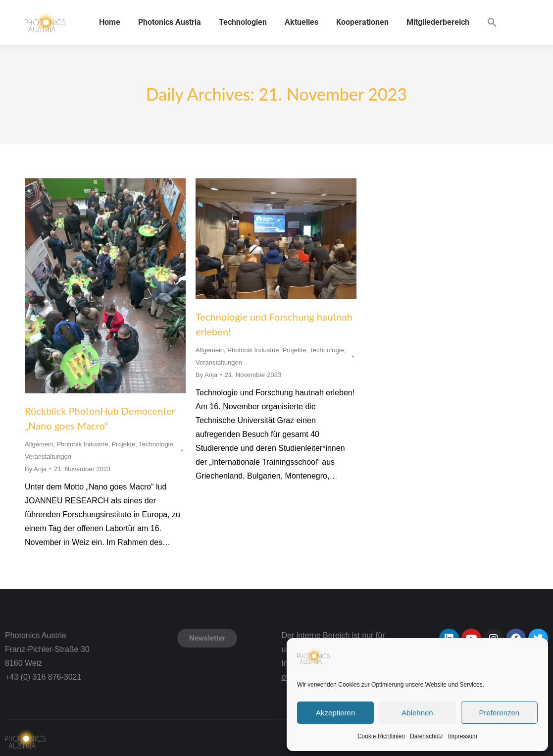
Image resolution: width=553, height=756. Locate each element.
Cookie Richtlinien (381, 736)
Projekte (124, 444)
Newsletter (207, 638)
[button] (492, 22)
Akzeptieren (335, 713)
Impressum (463, 736)
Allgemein (39, 444)
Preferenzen (499, 713)
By (36, 469)
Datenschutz (427, 736)
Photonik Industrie (82, 444)
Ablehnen (417, 713)
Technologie (156, 444)
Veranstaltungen (48, 457)
